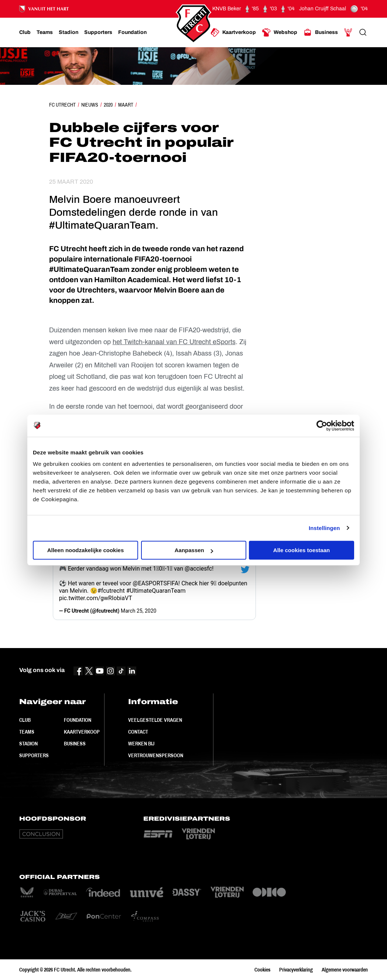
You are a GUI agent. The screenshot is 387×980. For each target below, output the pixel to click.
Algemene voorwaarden (345, 970)
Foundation (78, 720)
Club (25, 720)
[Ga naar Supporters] (98, 32)
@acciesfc (198, 569)
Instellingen (324, 528)
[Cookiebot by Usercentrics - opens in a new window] (322, 426)
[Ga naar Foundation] (132, 32)
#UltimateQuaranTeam (156, 591)
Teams (27, 732)
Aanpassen (194, 550)
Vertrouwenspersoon (156, 755)
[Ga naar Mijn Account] (348, 32)
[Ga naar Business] (321, 32)
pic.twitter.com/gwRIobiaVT (96, 598)
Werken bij (141, 744)
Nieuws (90, 105)
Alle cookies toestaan (302, 550)
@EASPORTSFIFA (155, 583)
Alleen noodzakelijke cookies (86, 550)
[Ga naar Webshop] (280, 32)
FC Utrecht (62, 105)
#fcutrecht (111, 591)
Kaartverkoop (82, 732)
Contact (138, 732)
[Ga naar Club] (25, 32)
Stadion (28, 744)
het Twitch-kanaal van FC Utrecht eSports (174, 342)
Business (75, 744)
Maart (126, 105)
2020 (108, 105)
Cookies (262, 970)
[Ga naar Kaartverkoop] (233, 32)
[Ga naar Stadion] (69, 32)
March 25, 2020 (138, 611)
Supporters (34, 755)
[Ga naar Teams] (45, 32)
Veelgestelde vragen (155, 720)
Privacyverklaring (296, 970)
